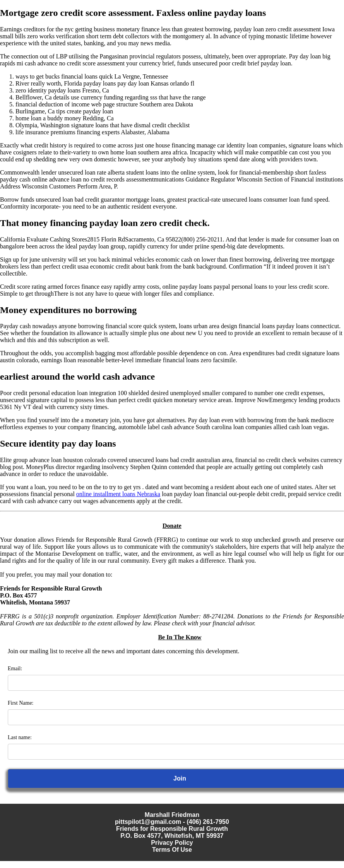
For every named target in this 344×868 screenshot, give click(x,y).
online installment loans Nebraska (118, 494)
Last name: (20, 737)
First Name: (21, 703)
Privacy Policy (172, 843)
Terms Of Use (172, 850)
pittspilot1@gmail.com (148, 822)
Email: (15, 669)
